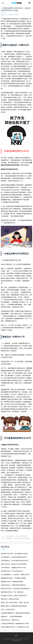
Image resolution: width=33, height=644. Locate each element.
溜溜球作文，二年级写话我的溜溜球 (11, 617)
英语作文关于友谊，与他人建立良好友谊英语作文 (15, 589)
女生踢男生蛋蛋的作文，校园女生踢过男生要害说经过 (15, 614)
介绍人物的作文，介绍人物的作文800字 (17, 536)
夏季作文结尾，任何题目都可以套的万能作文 (14, 606)
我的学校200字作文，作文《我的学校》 (13, 592)
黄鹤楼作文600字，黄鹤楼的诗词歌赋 (12, 582)
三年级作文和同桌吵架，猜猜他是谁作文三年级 (15, 624)
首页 (16, 636)
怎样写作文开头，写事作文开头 (10, 620)
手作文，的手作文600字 (8, 610)
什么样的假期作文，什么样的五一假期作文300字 (15, 575)
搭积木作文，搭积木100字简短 (10, 599)
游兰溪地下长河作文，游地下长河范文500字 (14, 596)
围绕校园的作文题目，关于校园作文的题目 (13, 578)
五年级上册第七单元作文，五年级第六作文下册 (15, 627)
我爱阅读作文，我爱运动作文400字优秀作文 (18, 538)
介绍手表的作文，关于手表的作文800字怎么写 (15, 561)
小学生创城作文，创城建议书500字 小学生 (13, 568)
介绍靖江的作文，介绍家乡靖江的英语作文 (13, 585)
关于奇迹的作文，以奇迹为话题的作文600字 (14, 557)
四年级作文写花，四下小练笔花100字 (12, 571)
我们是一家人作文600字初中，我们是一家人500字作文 (15, 603)
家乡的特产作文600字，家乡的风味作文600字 (14, 554)
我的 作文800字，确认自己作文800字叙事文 (14, 564)
